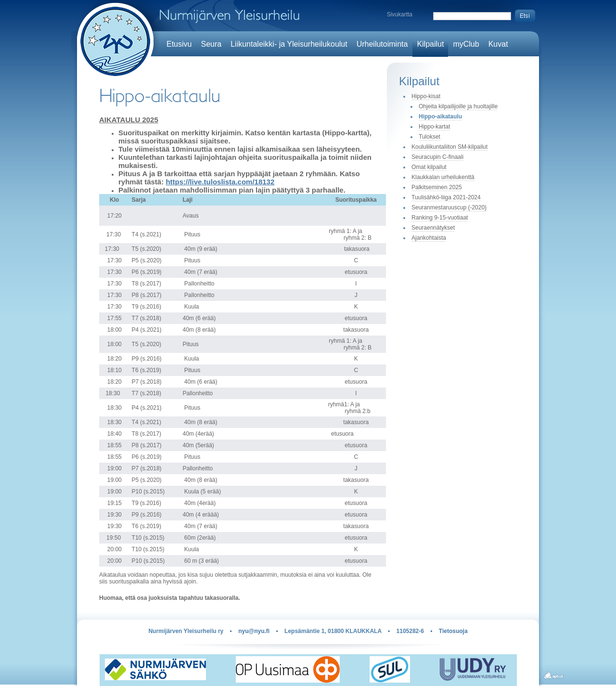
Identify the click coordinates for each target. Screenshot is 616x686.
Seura (211, 44)
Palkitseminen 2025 (437, 187)
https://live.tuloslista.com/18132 (220, 182)
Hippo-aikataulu (440, 116)
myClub (466, 44)
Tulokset (430, 137)
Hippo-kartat (434, 127)
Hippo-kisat (426, 96)
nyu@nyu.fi (254, 631)
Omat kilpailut (429, 167)
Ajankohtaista (429, 238)
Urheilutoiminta (382, 44)
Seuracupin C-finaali (437, 157)
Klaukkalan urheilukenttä (443, 177)
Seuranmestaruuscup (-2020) (449, 207)
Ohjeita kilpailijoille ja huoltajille (458, 106)
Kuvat (498, 44)
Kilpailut (430, 44)
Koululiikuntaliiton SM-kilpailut (449, 147)
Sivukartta (400, 14)
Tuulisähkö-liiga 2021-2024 (446, 197)
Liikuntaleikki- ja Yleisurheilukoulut (289, 44)
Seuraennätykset (433, 228)
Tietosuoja (453, 631)
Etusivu (179, 44)
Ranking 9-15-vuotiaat (440, 218)
